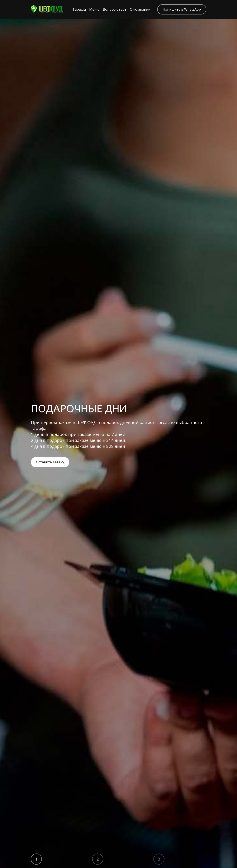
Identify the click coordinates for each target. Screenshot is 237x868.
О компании (140, 9)
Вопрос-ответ (115, 9)
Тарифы (79, 9)
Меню (94, 9)
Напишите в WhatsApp (182, 9)
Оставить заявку (50, 462)
